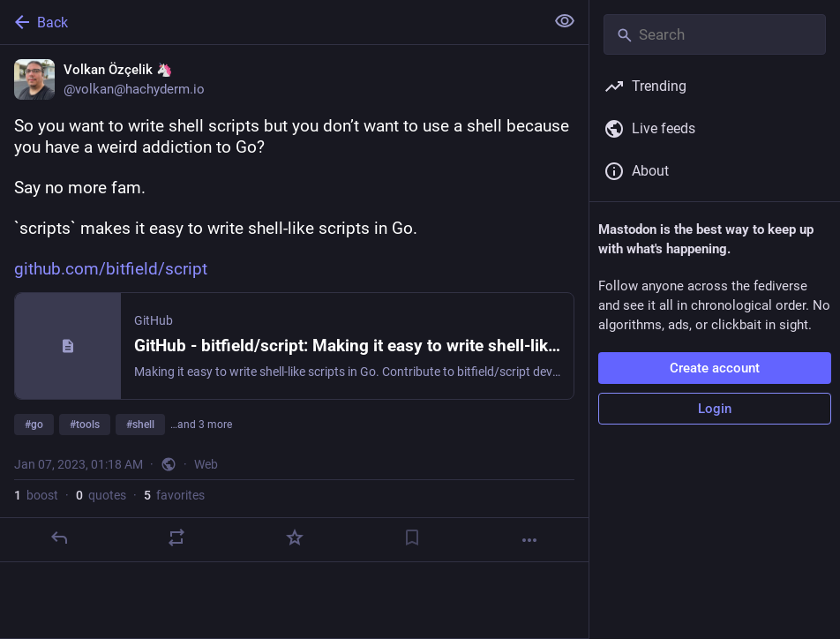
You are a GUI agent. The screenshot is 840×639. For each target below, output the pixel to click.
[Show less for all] (565, 21)
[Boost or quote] (176, 538)
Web (206, 464)
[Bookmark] (412, 538)
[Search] (715, 34)
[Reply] (59, 538)
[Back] (270, 22)
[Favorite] (295, 538)
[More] (529, 540)
